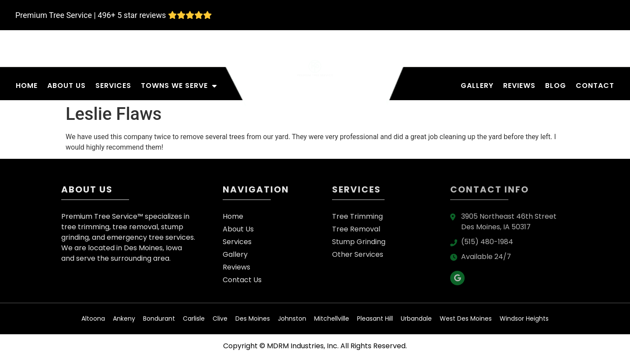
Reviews (519, 86)
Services (113, 86)
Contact (595, 86)
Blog (556, 86)
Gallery (477, 86)
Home (27, 86)
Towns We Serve (179, 86)
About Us (66, 86)
